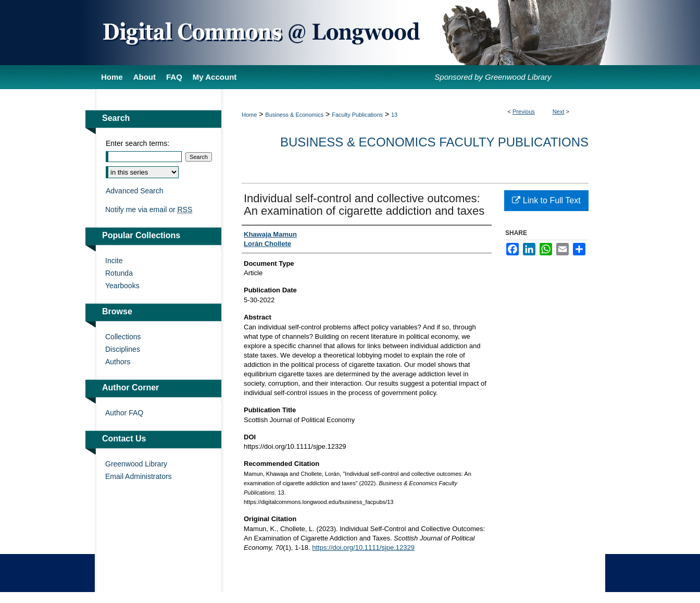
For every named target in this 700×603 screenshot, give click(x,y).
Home (249, 115)
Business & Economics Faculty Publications (434, 142)
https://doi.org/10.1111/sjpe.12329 (363, 547)
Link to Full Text (546, 200)
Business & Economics (294, 115)
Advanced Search (135, 191)
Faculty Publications (357, 115)
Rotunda (119, 273)
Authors (118, 362)
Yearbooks (122, 286)
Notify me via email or (149, 210)
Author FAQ (124, 413)
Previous (524, 112)
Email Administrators (139, 476)
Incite (114, 261)
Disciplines (123, 349)
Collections (123, 337)
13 (394, 115)
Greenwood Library (136, 464)
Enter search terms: (137, 143)
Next (559, 112)
